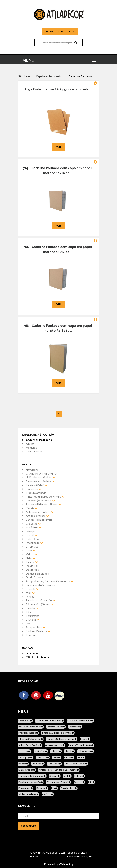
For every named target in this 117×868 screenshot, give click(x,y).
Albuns (30, 444)
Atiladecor (53, 853)
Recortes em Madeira (40, 481)
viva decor (32, 653)
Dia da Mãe (32, 570)
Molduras (31, 448)
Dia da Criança (34, 577)
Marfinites (34, 527)
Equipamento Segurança (40, 585)
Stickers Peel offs (38, 631)
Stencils (32, 589)
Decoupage (34, 543)
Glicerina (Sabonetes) (40, 500)
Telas (31, 550)
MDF (30, 593)
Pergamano (33, 616)
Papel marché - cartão (40, 600)
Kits (28, 612)
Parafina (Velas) (37, 485)
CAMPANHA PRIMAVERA (42, 473)
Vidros (31, 554)
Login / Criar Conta (60, 32)
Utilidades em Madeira (41, 477)
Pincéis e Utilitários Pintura (44, 504)
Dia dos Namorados (37, 573)
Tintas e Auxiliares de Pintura (45, 497)
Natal (31, 558)
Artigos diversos (37, 516)
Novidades (32, 470)
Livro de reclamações (80, 856)
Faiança (30, 531)
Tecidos (32, 608)
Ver (59, 147)
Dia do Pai (32, 566)
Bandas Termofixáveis (39, 520)
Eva (28, 623)
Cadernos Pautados (39, 440)
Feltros (30, 597)
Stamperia (33, 489)
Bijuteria (32, 620)
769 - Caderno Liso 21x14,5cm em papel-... (58, 89)
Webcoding (66, 864)
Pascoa (32, 562)
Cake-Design (34, 539)
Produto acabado (36, 493)
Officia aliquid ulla (37, 657)
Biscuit (32, 535)
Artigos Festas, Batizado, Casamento (50, 581)
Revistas (31, 635)
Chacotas (33, 523)
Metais (32, 508)
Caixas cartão (34, 451)
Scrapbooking (36, 627)
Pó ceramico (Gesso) (40, 604)
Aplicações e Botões (40, 512)
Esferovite (32, 547)
